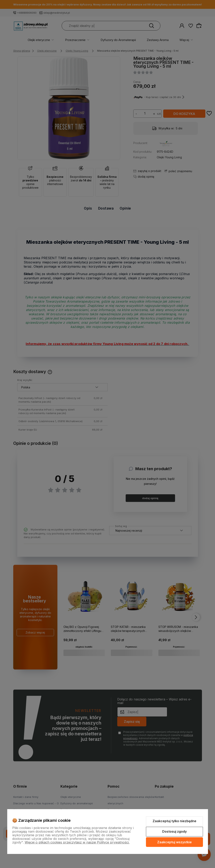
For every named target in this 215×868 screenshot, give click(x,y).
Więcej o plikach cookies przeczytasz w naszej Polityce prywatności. (77, 842)
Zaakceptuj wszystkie (174, 842)
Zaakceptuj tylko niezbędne (174, 821)
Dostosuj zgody (174, 831)
